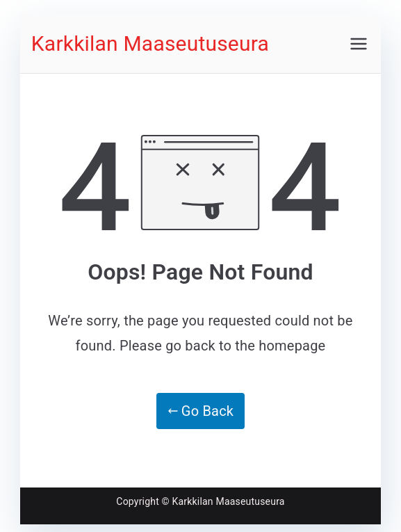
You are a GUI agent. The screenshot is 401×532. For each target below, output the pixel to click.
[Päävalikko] (359, 44)
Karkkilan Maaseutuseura (150, 43)
